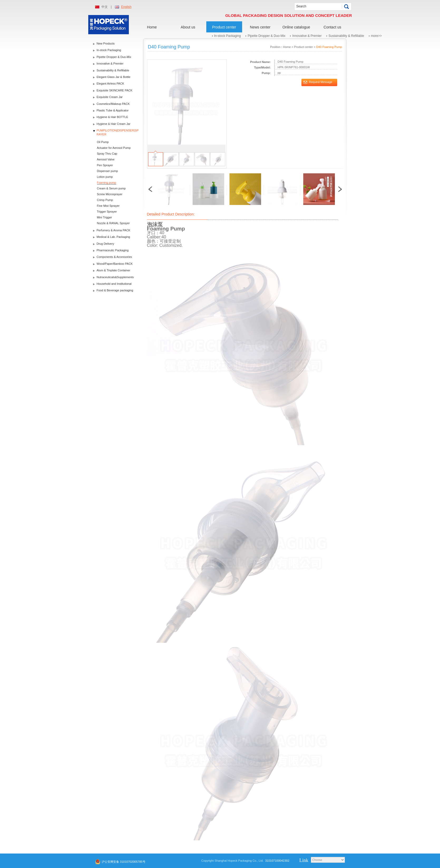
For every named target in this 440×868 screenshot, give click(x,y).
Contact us (332, 27)
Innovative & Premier (307, 36)
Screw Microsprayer (110, 194)
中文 (105, 7)
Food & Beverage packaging (115, 290)
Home (152, 27)
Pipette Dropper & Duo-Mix (267, 36)
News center (260, 27)
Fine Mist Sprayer (108, 206)
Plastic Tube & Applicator (113, 110)
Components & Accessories (114, 257)
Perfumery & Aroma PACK (114, 230)
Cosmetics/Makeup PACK (113, 104)
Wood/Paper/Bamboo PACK (115, 264)
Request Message (321, 82)
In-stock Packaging (228, 36)
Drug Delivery (106, 244)
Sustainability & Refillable (346, 36)
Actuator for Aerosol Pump (114, 148)
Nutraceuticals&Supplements (115, 277)
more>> (376, 36)
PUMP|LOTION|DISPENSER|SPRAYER (118, 132)
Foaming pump (107, 183)
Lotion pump (105, 177)
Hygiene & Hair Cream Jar (114, 124)
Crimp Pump (105, 200)
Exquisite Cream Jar (110, 97)
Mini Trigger (104, 217)
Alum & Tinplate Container (114, 270)
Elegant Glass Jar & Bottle (114, 77)
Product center (224, 27)
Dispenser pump (107, 171)
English (126, 7)
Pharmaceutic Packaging (113, 250)
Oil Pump (103, 142)
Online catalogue (296, 27)
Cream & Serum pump (111, 188)
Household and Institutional (114, 284)
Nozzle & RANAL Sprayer (113, 223)
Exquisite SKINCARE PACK (115, 90)
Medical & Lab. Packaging (113, 237)
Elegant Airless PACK (111, 84)
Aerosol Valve (106, 159)
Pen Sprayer (105, 165)
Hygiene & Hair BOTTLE (113, 117)
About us (188, 27)
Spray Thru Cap (107, 154)
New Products (106, 43)
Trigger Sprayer (107, 212)
